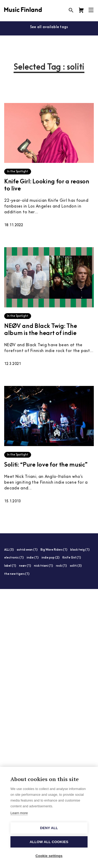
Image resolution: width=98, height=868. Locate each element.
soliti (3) (76, 566)
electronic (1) (14, 558)
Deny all (49, 828)
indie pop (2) (51, 558)
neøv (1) (25, 566)
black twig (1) (80, 550)
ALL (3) (9, 550)
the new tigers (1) (17, 574)
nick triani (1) (44, 566)
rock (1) (61, 566)
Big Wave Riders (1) (54, 550)
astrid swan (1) (27, 550)
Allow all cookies (49, 842)
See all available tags (49, 27)
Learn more (19, 813)
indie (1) (33, 558)
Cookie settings (49, 856)
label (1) (10, 566)
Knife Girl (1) (72, 558)
